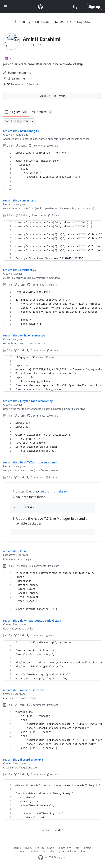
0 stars (52, 146)
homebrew (59, 491)
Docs (77, 848)
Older (59, 830)
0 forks (21, 146)
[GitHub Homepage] (41, 857)
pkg (44, 491)
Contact (87, 848)
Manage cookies (29, 851)
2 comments (36, 705)
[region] (52, 171)
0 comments (37, 215)
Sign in (78, 7)
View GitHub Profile (52, 96)
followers (13, 84)
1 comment (37, 146)
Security (39, 848)
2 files (8, 146)
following (33, 84)
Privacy (28, 848)
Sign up (94, 7)
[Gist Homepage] (40, 7)
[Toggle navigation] (6, 7)
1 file (8, 285)
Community (64, 848)
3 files (8, 566)
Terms (17, 848)
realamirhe (10, 131)
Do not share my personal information (63, 851)
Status (51, 848)
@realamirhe (16, 78)
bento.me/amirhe (20, 73)
